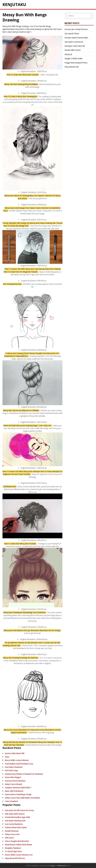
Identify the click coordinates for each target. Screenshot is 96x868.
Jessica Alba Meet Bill (15, 753)
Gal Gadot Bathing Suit (15, 821)
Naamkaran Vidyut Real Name (19, 844)
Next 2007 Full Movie (14, 791)
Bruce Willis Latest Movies (17, 760)
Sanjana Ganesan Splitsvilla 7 (18, 788)
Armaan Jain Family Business (76, 29)
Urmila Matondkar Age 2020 (17, 817)
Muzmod (68, 54)
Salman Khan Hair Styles (16, 827)
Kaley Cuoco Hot (12, 834)
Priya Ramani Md (71, 67)
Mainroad (61, 866)
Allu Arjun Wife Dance (15, 814)
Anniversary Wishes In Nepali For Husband (24, 774)
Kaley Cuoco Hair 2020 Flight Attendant (23, 798)
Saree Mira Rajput (13, 777)
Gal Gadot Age (11, 770)
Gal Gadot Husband (14, 767)
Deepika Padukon (13, 848)
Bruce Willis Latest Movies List (19, 855)
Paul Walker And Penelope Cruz (19, 764)
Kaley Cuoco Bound (13, 784)
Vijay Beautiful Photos (15, 858)
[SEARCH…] (79, 16)
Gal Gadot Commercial (74, 42)
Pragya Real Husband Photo (76, 63)
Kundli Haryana (12, 831)
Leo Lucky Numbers (14, 824)
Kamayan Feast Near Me (75, 46)
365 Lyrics (9, 838)
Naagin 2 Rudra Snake (74, 58)
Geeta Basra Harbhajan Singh (18, 794)
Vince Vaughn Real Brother (17, 841)
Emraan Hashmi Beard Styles (76, 38)
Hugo (52, 866)
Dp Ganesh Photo (72, 33)
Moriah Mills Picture (73, 50)
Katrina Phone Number (15, 781)
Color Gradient (11, 801)
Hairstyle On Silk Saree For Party (19, 810)
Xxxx (7, 757)
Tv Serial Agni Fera (13, 851)
